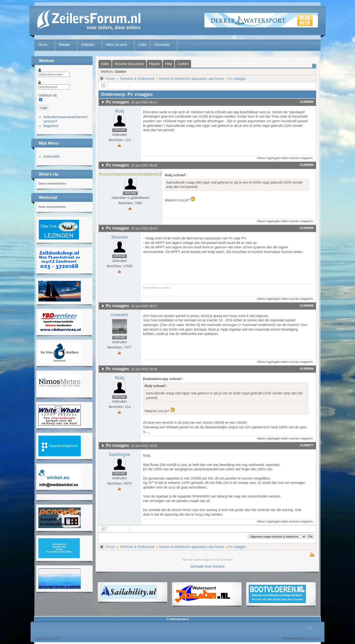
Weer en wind (116, 45)
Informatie (162, 45)
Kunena (218, 566)
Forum (64, 45)
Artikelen (88, 45)
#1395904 (307, 165)
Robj (120, 111)
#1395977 (307, 445)
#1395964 (307, 369)
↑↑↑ (310, 628)
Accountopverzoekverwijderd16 (130, 174)
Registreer (51, 126)
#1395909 (307, 228)
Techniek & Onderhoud (137, 79)
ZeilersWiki (51, 156)
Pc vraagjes (237, 79)
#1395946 (307, 306)
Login (44, 108)
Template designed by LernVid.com (300, 639)
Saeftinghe (119, 454)
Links (142, 45)
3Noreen (120, 237)
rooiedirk (120, 315)
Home (43, 45)
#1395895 (307, 102)
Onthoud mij (47, 95)
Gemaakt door (202, 566)
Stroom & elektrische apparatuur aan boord (191, 79)
